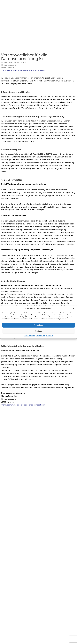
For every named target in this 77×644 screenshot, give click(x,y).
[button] (74, 308)
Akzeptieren (38, 325)
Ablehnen (39, 331)
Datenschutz (40, 336)
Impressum (50, 336)
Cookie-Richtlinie (29, 336)
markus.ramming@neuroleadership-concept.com (23, 70)
